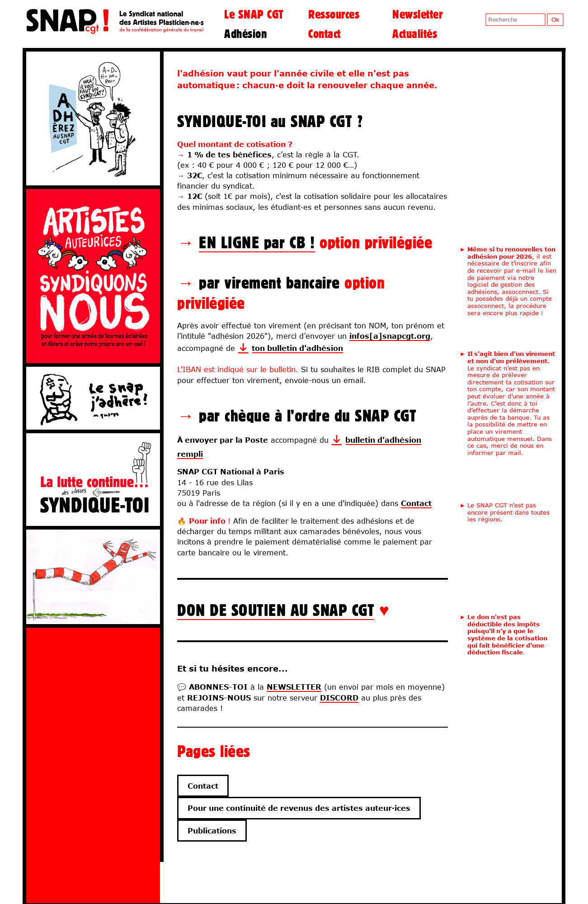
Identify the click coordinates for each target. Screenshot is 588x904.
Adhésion (245, 33)
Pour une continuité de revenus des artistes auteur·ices (299, 808)
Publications (212, 831)
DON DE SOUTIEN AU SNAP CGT (276, 610)
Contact (325, 33)
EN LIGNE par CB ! (257, 242)
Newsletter (417, 14)
